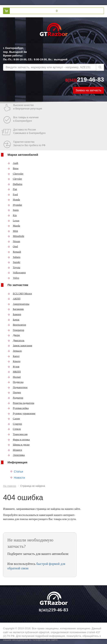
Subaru (14, 257)
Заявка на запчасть (88, 90)
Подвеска (16, 382)
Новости (19, 478)
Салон (14, 418)
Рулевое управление (22, 413)
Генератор (16, 330)
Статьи (18, 472)
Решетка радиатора (21, 403)
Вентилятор (17, 325)
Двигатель (16, 340)
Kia (12, 215)
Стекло (14, 429)
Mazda (14, 226)
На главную (10, 486)
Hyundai (15, 205)
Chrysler (15, 179)
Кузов (14, 366)
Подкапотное (18, 387)
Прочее (14, 392)
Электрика (16, 455)
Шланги (15, 450)
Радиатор (15, 398)
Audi (13, 163)
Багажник (16, 309)
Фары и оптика (19, 439)
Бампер (14, 314)
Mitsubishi (16, 236)
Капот (14, 356)
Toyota (14, 267)
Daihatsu (15, 184)
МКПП (14, 372)
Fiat (12, 189)
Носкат (14, 377)
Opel (13, 246)
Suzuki (14, 262)
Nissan (14, 241)
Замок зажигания (20, 345)
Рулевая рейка (18, 408)
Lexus (14, 220)
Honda (14, 199)
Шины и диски (19, 445)
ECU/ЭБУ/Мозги (20, 293)
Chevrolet (15, 174)
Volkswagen (17, 272)
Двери (14, 335)
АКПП (14, 299)
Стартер (15, 424)
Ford (13, 194)
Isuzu (13, 210)
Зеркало (15, 351)
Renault (14, 252)
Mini (13, 231)
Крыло (14, 361)
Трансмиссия (18, 434)
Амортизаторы (19, 304)
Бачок (14, 320)
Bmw (13, 168)
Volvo (13, 278)
